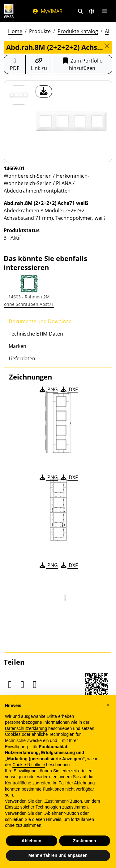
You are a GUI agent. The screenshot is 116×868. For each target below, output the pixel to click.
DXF (69, 389)
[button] (108, 705)
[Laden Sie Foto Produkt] (44, 91)
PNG (48, 389)
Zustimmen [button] (85, 841)
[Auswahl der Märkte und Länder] (92, 11)
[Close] (107, 46)
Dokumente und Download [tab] (40, 321)
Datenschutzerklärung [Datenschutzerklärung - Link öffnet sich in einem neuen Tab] (26, 729)
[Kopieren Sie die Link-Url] (39, 64)
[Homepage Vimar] (9, 11)
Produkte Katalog (78, 31)
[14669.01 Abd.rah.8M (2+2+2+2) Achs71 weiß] (19, 95)
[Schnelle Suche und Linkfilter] (80, 11)
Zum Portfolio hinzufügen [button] (82, 64)
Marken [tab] (17, 346)
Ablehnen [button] (32, 841)
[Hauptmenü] (105, 11)
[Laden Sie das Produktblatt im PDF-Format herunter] (15, 64)
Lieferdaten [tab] (22, 358)
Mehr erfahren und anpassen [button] (58, 856)
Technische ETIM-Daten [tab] (36, 334)
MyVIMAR (47, 11)
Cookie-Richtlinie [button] (29, 765)
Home (15, 31)
